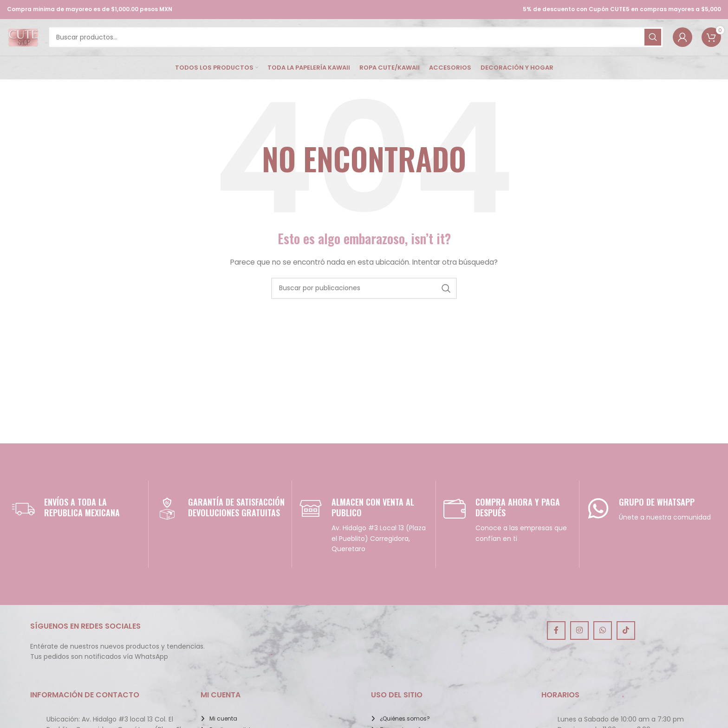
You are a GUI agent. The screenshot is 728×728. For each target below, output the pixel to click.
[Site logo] (29, 43)
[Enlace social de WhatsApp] (603, 643)
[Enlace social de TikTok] (626, 643)
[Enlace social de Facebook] (556, 643)
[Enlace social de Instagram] (579, 643)
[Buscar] (362, 44)
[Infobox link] (76, 520)
